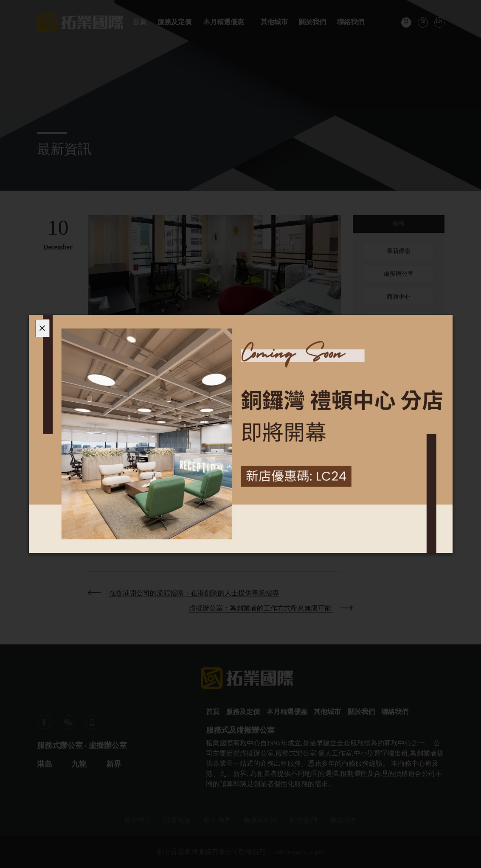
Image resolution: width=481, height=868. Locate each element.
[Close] (42, 328)
